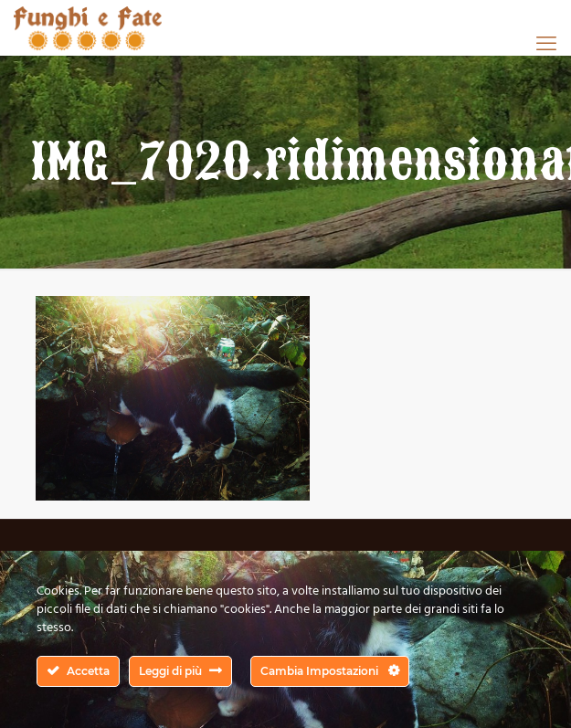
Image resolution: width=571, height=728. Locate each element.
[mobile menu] (546, 43)
